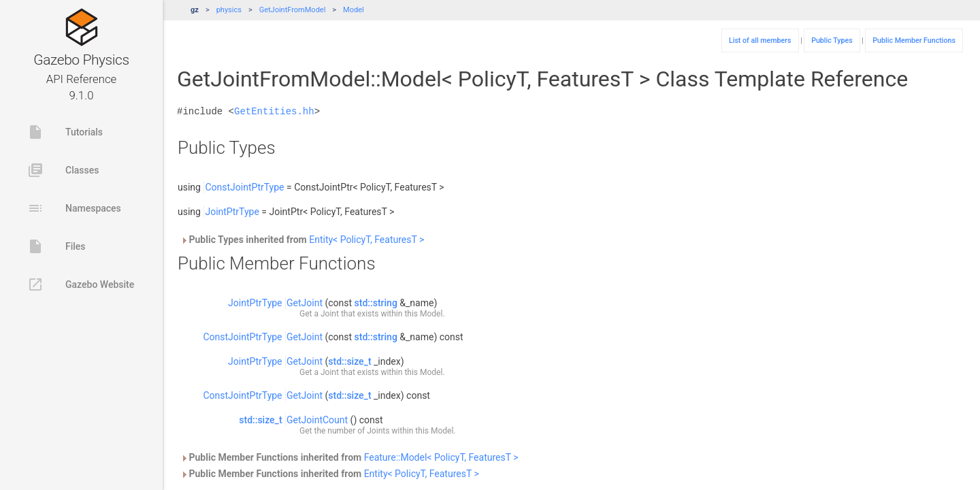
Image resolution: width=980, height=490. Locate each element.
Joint (330, 314)
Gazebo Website (81, 284)
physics (229, 10)
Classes (63, 170)
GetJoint (305, 303)
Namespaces (74, 208)
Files (56, 246)
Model (354, 10)
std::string (376, 303)
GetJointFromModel (293, 10)
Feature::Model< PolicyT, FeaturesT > (441, 457)
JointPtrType (232, 212)
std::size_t (349, 361)
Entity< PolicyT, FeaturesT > (366, 240)
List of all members (760, 40)
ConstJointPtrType (244, 187)
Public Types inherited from (302, 240)
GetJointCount (317, 420)
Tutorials (65, 132)
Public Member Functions (914, 40)
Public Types (832, 40)
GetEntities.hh (274, 111)
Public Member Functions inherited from (349, 457)
